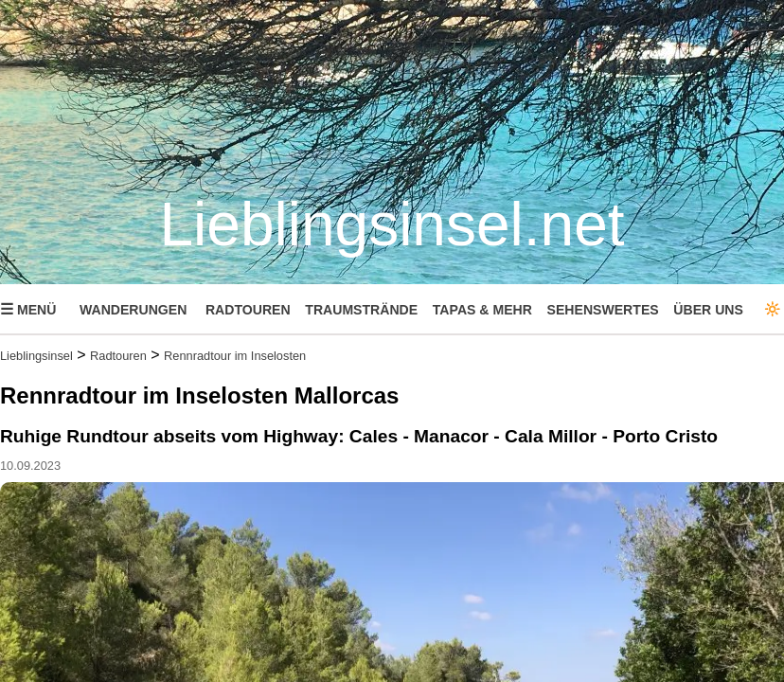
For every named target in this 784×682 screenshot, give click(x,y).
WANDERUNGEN (133, 310)
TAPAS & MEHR (482, 310)
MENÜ (28, 309)
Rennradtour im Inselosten (235, 356)
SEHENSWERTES (603, 310)
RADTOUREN (248, 310)
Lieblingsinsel (36, 356)
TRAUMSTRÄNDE (361, 310)
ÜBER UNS (708, 310)
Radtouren (118, 356)
